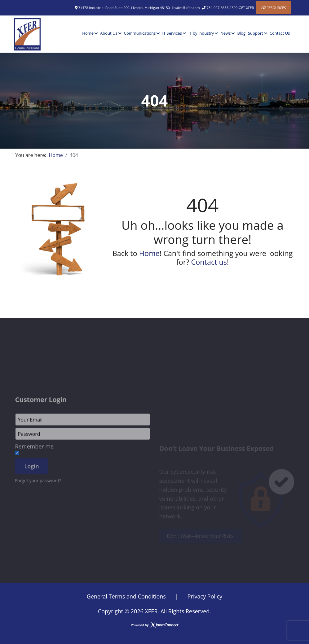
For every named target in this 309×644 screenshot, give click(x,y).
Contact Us (280, 33)
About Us (109, 33)
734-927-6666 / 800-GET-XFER (230, 8)
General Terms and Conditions (126, 596)
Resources (276, 8)
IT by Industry (201, 33)
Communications (140, 33)
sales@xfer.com (187, 8)
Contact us (209, 262)
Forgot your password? (38, 513)
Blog (241, 33)
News (225, 33)
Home (88, 33)
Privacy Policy (205, 596)
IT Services (172, 33)
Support (256, 33)
